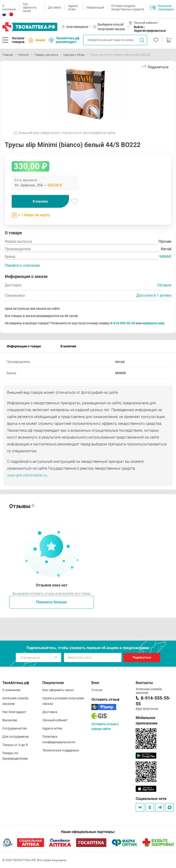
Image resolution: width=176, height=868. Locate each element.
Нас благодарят (14, 712)
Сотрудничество (15, 728)
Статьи (97, 690)
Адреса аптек (73, 8)
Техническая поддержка (61, 750)
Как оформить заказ (30, 7)
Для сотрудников (15, 737)
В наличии (68, 346)
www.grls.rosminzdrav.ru (27, 475)
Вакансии (10, 720)
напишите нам (153, 323)
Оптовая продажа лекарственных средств (128, 8)
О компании (9, 8)
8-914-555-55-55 (123, 323)
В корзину (40, 201)
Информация (95, 7)
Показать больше (52, 602)
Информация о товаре (24, 346)
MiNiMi (165, 257)
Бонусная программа (162, 8)
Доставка (54, 7)
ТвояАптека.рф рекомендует (64, 40)
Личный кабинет (55, 720)
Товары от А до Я (15, 745)
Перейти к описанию (22, 265)
